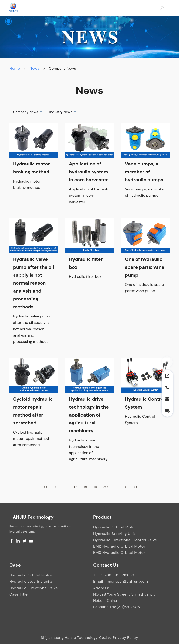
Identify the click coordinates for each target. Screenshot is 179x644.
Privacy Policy (126, 638)
